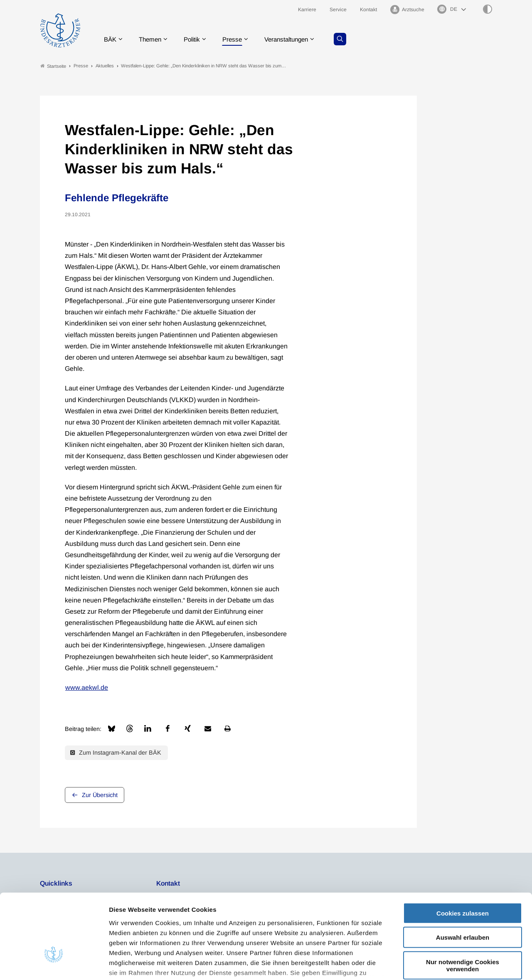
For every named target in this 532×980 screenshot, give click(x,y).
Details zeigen (442, 964)
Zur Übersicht (100, 795)
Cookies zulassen (463, 852)
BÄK (110, 39)
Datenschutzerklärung (332, 921)
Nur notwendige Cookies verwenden (463, 904)
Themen (152, 39)
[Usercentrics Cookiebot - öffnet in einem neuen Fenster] (54, 964)
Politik (196, 39)
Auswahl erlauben (463, 876)
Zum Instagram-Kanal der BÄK (116, 753)
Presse (238, 39)
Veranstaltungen (295, 39)
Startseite (53, 66)
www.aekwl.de (87, 687)
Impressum (127, 931)
